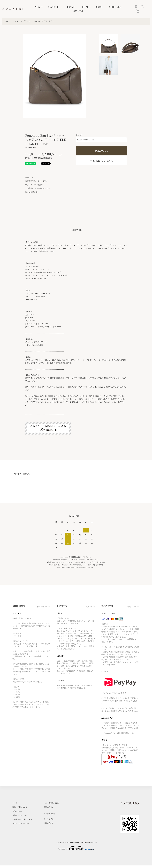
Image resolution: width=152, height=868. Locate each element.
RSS (45, 807)
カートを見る (49, 819)
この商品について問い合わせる (38, 188)
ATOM (51, 807)
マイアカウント (50, 814)
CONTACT (78, 11)
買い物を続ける (31, 192)
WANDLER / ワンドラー (44, 21)
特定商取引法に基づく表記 (36, 181)
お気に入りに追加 (101, 161)
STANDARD (54, 7)
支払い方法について (20, 815)
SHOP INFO (115, 7)
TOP (7, 21)
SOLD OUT (101, 151)
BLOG (98, 7)
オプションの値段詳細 (34, 185)
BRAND (71, 7)
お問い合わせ (49, 823)
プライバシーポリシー (21, 823)
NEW (37, 7)
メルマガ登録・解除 (51, 803)
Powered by (76, 848)
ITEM (85, 7)
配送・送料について (20, 807)
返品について (31, 177)
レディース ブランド (21, 21)
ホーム (15, 803)
